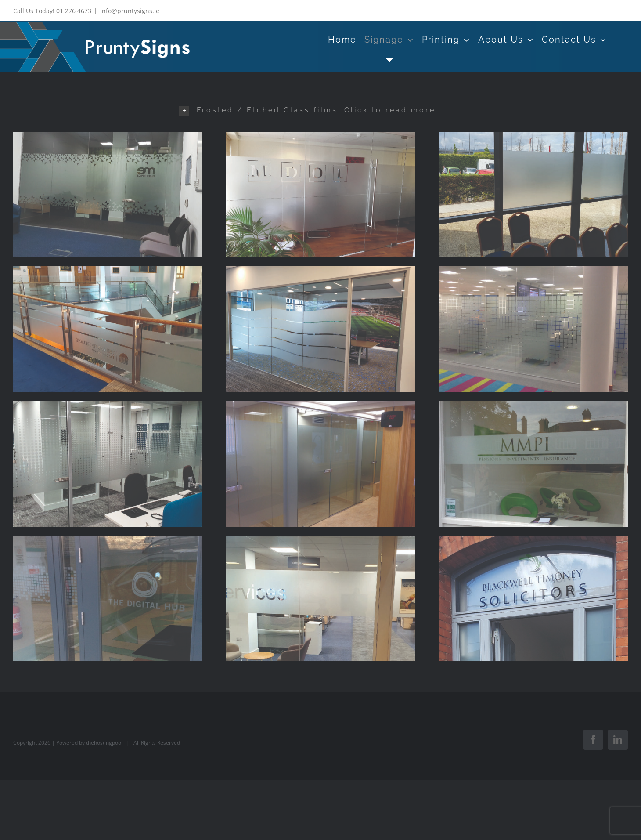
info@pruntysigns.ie (130, 11)
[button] (320, 110)
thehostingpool (104, 743)
